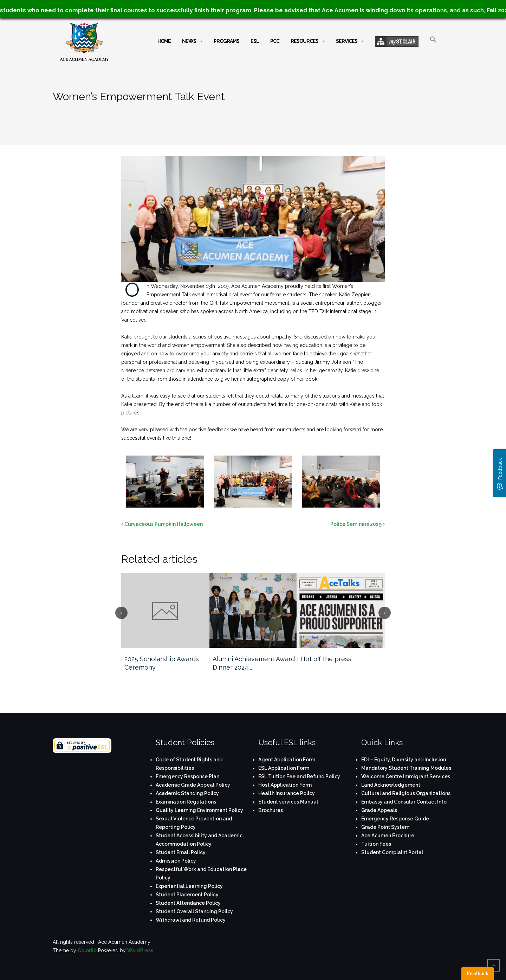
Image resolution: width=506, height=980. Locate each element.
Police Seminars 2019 (356, 524)
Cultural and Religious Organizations (406, 793)
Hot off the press (326, 659)
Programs (226, 41)
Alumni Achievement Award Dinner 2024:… (254, 663)
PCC (275, 41)
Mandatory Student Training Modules (406, 768)
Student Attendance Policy (188, 903)
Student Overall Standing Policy (194, 911)
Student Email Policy (181, 852)
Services (347, 41)
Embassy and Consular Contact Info (404, 802)
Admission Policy (176, 861)
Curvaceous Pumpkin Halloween (164, 524)
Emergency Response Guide (395, 819)
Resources (304, 41)
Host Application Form (285, 785)
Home (164, 41)
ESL (255, 41)
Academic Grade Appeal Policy (193, 785)
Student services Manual (288, 802)
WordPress (140, 950)
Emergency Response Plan (187, 776)
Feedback (478, 973)
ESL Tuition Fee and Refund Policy (299, 776)
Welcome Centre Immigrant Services (406, 776)
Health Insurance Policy (287, 793)
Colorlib (87, 950)
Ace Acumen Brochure (388, 836)
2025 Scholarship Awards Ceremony (162, 663)
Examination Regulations (186, 802)
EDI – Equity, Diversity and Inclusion (404, 760)
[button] (433, 46)
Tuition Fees (376, 844)
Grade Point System (385, 827)
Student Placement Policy (187, 895)
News (189, 41)
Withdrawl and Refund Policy (191, 920)
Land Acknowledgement (391, 785)
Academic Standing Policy (187, 793)
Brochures (271, 810)
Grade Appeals (379, 810)
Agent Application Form (287, 760)
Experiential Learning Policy (189, 886)
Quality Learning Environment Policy (199, 810)
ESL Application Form (284, 768)
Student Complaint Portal (392, 852)
